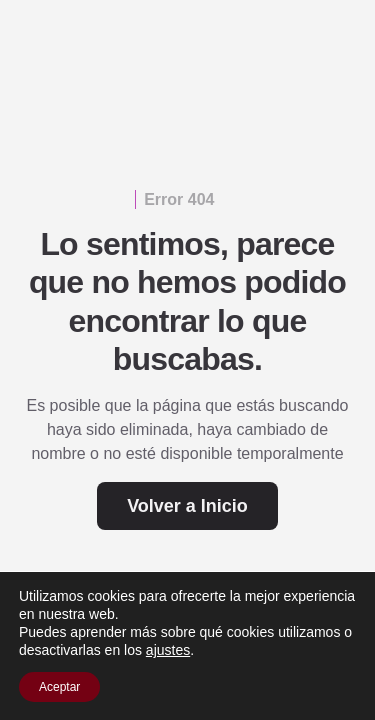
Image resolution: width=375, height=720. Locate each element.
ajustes (168, 650)
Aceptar (59, 687)
